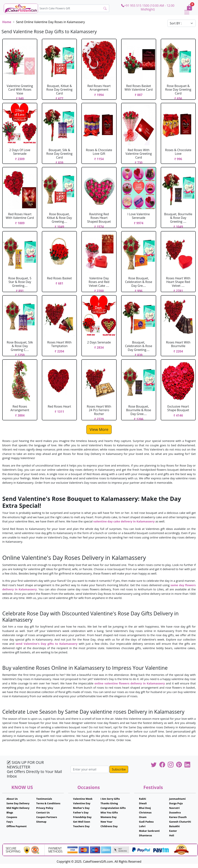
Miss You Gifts (109, 812)
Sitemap (41, 822)
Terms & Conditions (48, 803)
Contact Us (43, 812)
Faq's (10, 822)
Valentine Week (83, 799)
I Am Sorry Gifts (110, 799)
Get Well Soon (82, 822)
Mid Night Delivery (18, 808)
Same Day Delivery (18, 803)
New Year (107, 822)
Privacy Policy (45, 808)
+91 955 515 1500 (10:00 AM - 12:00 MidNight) (148, 7)
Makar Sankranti (149, 831)
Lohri (142, 826)
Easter (173, 831)
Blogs (10, 812)
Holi (172, 835)
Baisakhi (174, 826)
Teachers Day (81, 826)
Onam (143, 817)
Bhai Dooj (145, 808)
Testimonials (44, 799)
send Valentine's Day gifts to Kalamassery (47, 644)
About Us (12, 799)
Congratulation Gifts (113, 808)
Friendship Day (82, 817)
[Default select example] (182, 23)
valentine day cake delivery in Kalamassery (124, 521)
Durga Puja (176, 803)
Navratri (174, 808)
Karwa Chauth (178, 817)
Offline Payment (17, 826)
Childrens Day (109, 826)
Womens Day (109, 817)
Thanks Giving (109, 803)
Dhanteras (146, 835)
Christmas (145, 812)
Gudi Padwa (146, 822)
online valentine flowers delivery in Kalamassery (130, 683)
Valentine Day (82, 803)
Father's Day (81, 812)
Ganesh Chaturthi (180, 822)
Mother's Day (81, 808)
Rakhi (143, 799)
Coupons (12, 817)
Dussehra (175, 812)
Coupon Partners (47, 817)
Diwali (143, 803)
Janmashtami (177, 799)
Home (7, 22)
